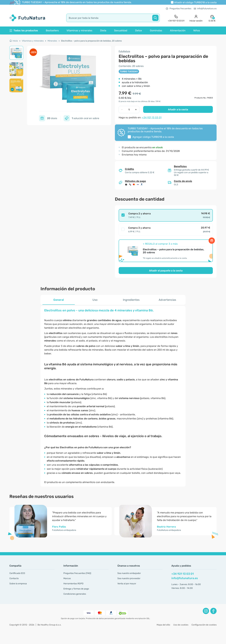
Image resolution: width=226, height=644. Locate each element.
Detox (139, 30)
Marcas (67, 578)
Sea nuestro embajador (129, 573)
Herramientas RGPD (73, 584)
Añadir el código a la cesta (195, 2)
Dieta (103, 30)
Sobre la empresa (18, 584)
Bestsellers (52, 30)
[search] (113, 18)
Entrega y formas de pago (76, 589)
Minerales (52, 41)
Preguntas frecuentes (179, 9)
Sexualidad (121, 30)
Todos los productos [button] (24, 30)
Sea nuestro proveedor (129, 578)
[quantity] (129, 110)
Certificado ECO (17, 573)
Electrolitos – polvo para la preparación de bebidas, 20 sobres (91, 41)
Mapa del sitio (163, 625)
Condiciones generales (75, 594)
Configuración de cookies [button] (204, 625)
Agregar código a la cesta (153, 137)
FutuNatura (124, 51)
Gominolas (156, 30)
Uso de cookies (181, 625)
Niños (197, 30)
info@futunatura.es (205, 9)
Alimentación (178, 30)
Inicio (14, 41)
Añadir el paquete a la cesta (166, 271)
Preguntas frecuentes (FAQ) (77, 573)
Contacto (14, 578)
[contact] (176, 18)
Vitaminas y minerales (79, 30)
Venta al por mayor (127, 584)
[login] (196, 18)
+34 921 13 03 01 (152, 117)
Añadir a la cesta (178, 109)
